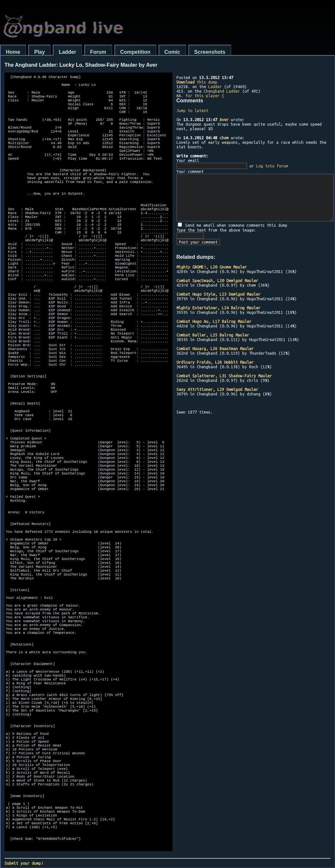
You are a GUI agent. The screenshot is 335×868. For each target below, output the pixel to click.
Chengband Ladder (222, 91)
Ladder (67, 52)
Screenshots (210, 52)
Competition (135, 52)
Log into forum (272, 166)
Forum (98, 52)
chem (224, 138)
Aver (224, 120)
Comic (172, 52)
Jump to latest (192, 110)
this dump (197, 82)
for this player (203, 96)
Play (39, 52)
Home (13, 52)
